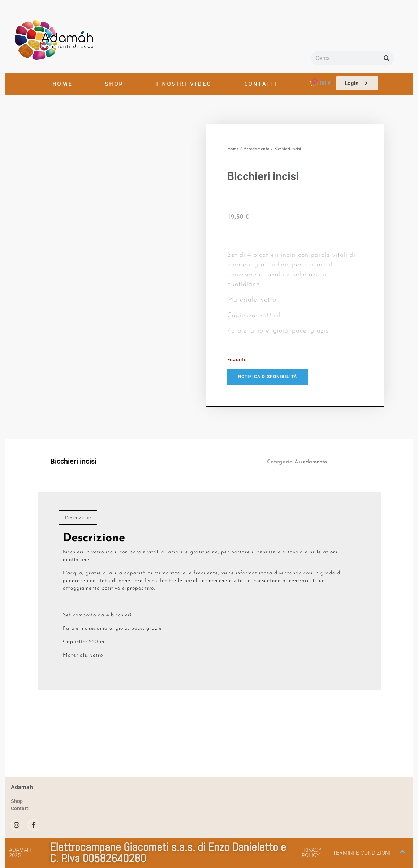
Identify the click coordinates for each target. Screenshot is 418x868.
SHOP (114, 84)
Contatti (20, 808)
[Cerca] (387, 58)
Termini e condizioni (362, 853)
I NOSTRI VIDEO (184, 84)
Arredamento (257, 149)
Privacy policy (311, 853)
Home (233, 149)
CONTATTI (261, 84)
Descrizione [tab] (78, 518)
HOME (63, 84)
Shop (17, 801)
